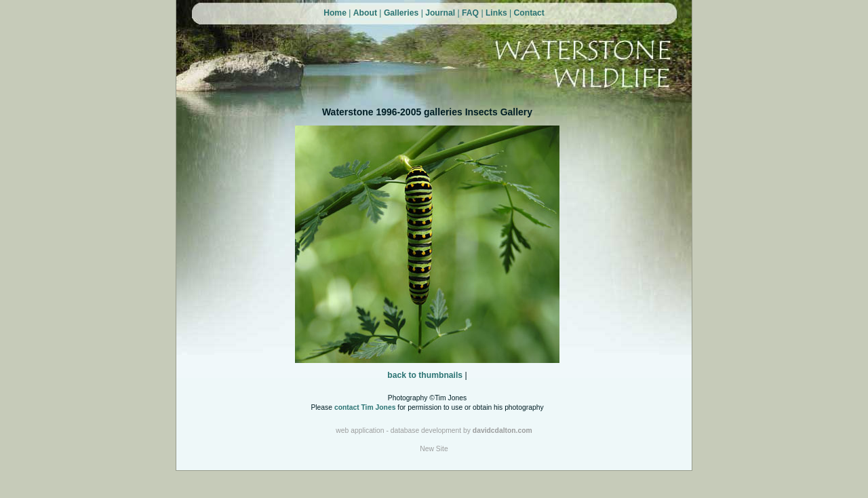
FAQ (470, 13)
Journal (440, 13)
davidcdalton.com (502, 430)
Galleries (401, 13)
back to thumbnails (425, 375)
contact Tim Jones (365, 407)
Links (496, 13)
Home (335, 13)
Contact (529, 13)
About (365, 13)
